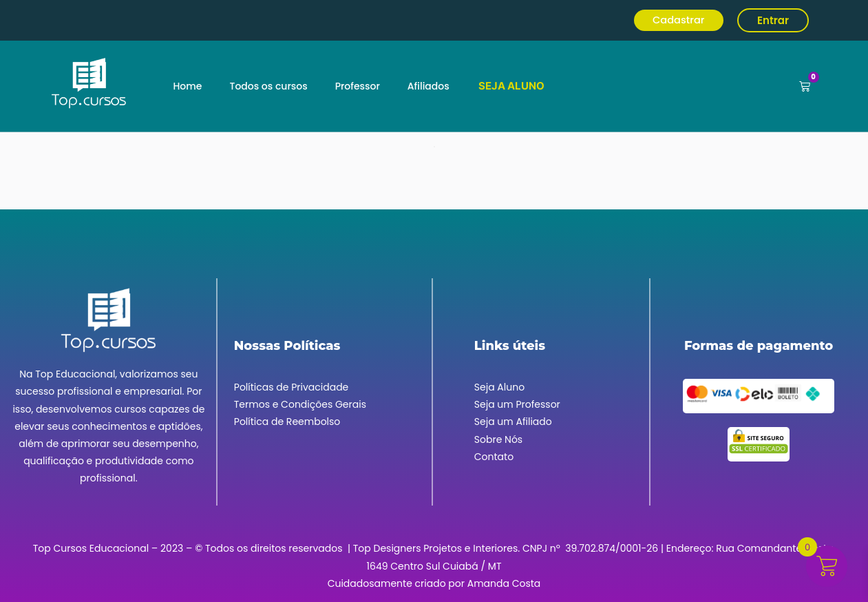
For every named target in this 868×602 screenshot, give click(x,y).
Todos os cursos (268, 86)
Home (187, 86)
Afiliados (428, 86)
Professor (358, 86)
